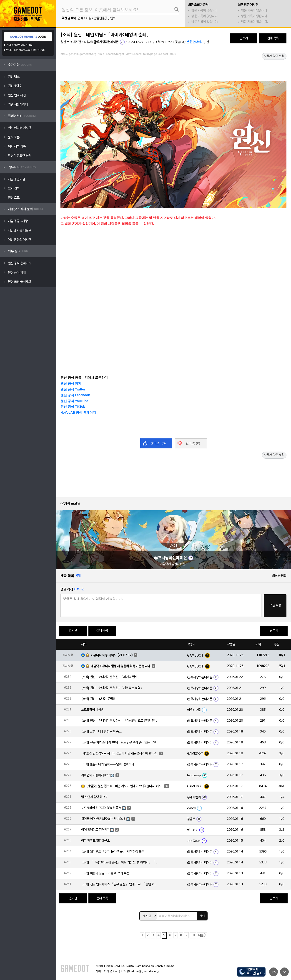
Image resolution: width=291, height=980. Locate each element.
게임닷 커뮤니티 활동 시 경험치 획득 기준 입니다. (121, 666)
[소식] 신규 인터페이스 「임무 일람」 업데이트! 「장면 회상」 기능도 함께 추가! (120, 884)
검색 (202, 916)
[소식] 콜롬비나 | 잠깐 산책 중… (102, 732)
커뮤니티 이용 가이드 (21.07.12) (112, 655)
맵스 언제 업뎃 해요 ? (95, 797)
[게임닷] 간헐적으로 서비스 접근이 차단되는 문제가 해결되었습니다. (120, 754)
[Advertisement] (173, 70)
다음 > (202, 935)
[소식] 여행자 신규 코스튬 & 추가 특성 (105, 874)
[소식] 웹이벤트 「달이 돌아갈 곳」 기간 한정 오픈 (113, 852)
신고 (209, 42)
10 (193, 935)
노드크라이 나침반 (92, 710)
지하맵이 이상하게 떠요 (95, 775)
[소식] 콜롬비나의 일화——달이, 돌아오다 (108, 764)
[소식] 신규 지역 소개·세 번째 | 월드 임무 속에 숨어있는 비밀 (119, 743)
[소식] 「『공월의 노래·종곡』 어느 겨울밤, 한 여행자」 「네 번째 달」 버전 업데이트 (120, 863)
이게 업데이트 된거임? (95, 830)
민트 (113, 18)
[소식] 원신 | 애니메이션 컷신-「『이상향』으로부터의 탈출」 (120, 721)
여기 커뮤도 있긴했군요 (95, 841)
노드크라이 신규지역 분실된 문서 (101, 808)
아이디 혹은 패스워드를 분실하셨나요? (26, 50)
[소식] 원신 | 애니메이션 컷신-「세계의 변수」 (111, 677)
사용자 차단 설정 (274, 56)
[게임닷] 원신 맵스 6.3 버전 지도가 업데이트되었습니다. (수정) (125, 786)
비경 (88, 18)
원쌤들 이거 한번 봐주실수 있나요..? (103, 819)
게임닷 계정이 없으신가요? (20, 45)
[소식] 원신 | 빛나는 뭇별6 (98, 699)
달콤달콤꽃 (101, 18)
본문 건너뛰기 (195, 42)
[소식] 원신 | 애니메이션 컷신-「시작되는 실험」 (112, 688)
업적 (80, 18)
